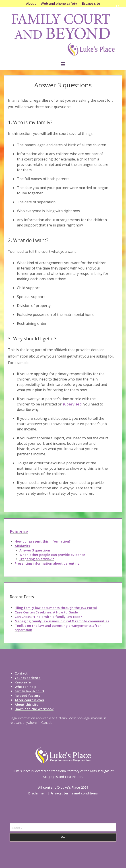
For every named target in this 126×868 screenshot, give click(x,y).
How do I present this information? (43, 541)
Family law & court (30, 691)
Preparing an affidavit (37, 559)
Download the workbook (34, 709)
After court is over (30, 700)
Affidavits (22, 546)
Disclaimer (37, 793)
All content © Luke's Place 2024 (63, 787)
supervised (72, 404)
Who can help (26, 687)
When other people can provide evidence (52, 555)
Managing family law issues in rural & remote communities (62, 621)
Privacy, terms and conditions (74, 793)
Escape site (91, 3)
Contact (21, 673)
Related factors (27, 696)
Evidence (19, 532)
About (31, 3)
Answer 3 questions (35, 550)
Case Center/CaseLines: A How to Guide (46, 612)
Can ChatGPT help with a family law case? (48, 617)
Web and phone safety (59, 3)
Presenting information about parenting (47, 563)
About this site (27, 704)
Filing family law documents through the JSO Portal (56, 608)
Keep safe (23, 682)
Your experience (28, 678)
